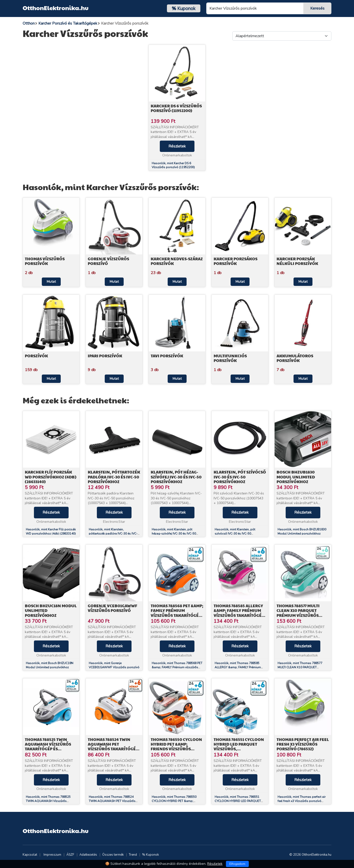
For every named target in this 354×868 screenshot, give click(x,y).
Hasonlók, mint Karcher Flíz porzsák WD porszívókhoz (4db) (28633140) (51, 532)
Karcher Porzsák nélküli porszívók (297, 261)
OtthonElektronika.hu (56, 8)
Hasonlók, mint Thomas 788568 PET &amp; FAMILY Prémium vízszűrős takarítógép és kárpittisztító (177, 667)
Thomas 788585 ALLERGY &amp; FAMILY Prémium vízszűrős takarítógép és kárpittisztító (239, 613)
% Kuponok (150, 855)
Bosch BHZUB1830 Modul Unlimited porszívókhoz (296, 477)
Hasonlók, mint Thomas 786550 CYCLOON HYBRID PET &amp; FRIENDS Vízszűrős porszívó (174, 801)
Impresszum (52, 855)
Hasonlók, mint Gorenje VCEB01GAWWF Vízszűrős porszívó (114, 665)
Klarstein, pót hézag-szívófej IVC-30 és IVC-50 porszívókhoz (176, 477)
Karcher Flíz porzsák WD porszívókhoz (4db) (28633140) (51, 477)
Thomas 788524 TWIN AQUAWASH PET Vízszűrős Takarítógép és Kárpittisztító (113, 746)
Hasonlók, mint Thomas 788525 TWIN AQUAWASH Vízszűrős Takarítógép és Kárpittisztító (48, 801)
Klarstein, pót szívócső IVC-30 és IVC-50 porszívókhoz (240, 477)
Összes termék (113, 855)
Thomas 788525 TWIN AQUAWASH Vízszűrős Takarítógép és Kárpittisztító (48, 746)
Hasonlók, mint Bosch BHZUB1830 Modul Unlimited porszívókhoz (302, 532)
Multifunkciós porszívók (230, 358)
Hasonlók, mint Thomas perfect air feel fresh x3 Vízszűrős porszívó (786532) (302, 801)
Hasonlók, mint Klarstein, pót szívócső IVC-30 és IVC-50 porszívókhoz (235, 534)
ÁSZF (70, 855)
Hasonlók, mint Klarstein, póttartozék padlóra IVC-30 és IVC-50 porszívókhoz (113, 534)
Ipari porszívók (105, 356)
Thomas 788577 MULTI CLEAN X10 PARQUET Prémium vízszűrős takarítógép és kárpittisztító (298, 615)
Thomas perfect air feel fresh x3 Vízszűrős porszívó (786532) (303, 744)
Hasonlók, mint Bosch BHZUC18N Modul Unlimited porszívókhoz (50, 665)
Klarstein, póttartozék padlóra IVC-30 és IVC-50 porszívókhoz (114, 477)
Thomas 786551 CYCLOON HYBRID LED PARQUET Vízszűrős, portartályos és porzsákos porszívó (239, 749)
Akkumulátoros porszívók (295, 358)
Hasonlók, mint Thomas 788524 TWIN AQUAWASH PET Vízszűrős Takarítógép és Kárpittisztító (112, 801)
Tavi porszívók (167, 356)
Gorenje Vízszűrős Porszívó (108, 261)
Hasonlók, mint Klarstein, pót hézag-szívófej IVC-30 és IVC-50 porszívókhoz (174, 534)
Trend (133, 855)
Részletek (177, 146)
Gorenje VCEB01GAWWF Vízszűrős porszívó (112, 608)
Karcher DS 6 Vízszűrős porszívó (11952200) (176, 108)
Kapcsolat (30, 855)
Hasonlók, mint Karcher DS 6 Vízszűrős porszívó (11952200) (173, 165)
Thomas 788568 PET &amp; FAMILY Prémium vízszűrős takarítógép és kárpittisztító (177, 613)
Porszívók (36, 356)
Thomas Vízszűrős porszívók (45, 261)
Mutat (51, 282)
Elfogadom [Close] (237, 864)
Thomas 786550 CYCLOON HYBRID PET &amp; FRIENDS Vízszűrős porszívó (176, 746)
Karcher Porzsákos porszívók (236, 261)
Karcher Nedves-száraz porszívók (177, 261)
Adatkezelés (88, 855)
